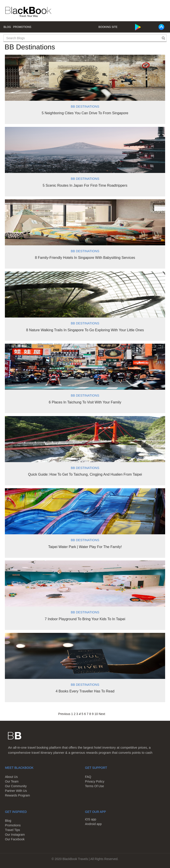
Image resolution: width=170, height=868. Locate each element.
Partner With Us (16, 791)
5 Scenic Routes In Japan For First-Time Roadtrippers (85, 185)
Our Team (12, 781)
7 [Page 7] (88, 714)
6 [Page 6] (85, 714)
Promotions (22, 27)
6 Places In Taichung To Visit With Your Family (85, 402)
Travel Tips (12, 830)
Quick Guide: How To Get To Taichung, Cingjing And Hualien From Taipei (85, 474)
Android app (93, 824)
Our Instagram (15, 835)
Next (102, 714)
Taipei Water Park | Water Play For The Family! (85, 547)
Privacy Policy (95, 781)
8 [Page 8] (90, 714)
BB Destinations (85, 107)
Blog (7, 27)
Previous (64, 714)
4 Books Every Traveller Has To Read (85, 691)
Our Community (16, 786)
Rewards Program (17, 795)
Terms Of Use (95, 786)
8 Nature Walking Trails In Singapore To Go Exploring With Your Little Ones (85, 330)
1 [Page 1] (72, 714)
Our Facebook (15, 839)
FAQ (88, 777)
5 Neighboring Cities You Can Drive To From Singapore (85, 113)
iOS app (91, 819)
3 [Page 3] (77, 714)
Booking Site (108, 27)
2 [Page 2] (75, 714)
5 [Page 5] (82, 714)
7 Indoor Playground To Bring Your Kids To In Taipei (85, 619)
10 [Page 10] (96, 714)
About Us (11, 777)
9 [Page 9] (93, 714)
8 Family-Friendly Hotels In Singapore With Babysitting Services (85, 258)
